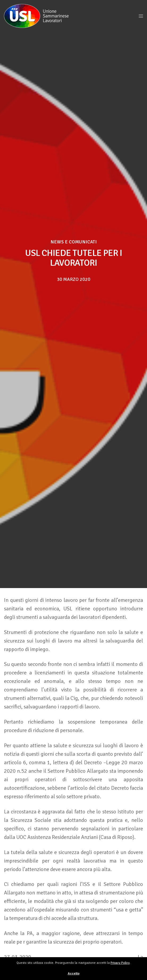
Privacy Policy (120, 963)
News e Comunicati (74, 242)
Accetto (74, 973)
